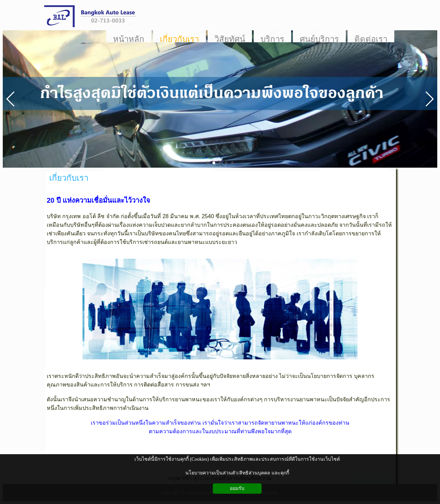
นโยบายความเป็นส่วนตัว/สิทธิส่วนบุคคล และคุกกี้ (237, 473)
